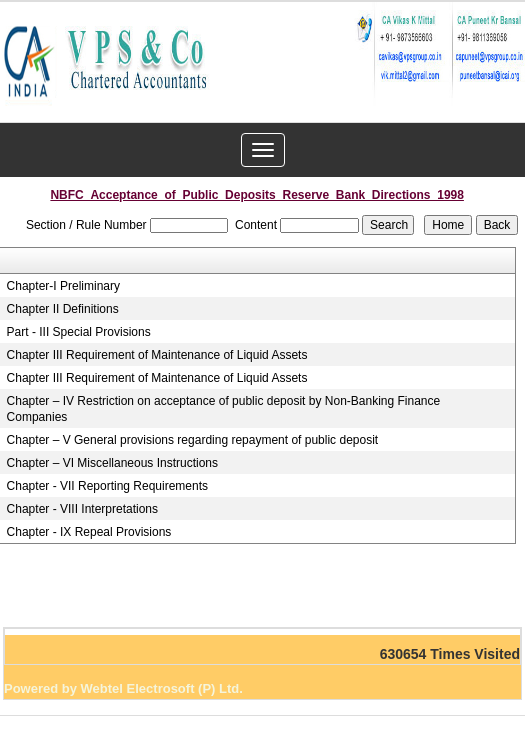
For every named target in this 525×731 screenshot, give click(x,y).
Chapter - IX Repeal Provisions (89, 532)
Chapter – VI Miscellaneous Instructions (112, 463)
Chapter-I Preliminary (63, 286)
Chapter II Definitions (63, 309)
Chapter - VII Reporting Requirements (107, 486)
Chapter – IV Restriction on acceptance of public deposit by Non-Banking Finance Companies (224, 409)
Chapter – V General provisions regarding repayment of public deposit (193, 440)
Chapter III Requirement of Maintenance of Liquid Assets (157, 355)
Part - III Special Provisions (79, 332)
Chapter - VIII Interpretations (82, 509)
